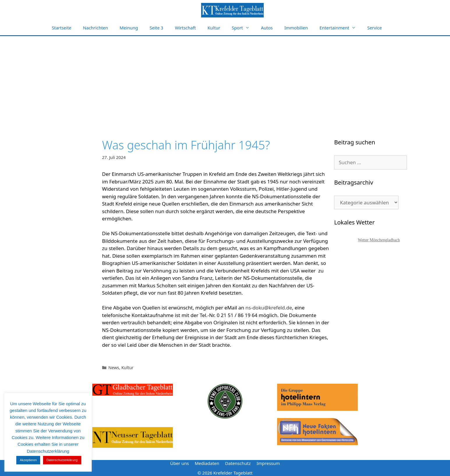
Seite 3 (156, 28)
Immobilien (296, 28)
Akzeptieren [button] (28, 460)
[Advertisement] (225, 80)
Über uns (179, 463)
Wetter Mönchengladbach (379, 240)
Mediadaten (207, 463)
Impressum (268, 463)
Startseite (62, 28)
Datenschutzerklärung (62, 460)
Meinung (129, 28)
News (114, 368)
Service (375, 28)
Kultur (214, 28)
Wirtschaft (185, 28)
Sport (243, 28)
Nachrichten (95, 28)
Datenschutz (238, 463)
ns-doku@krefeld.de (269, 308)
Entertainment (341, 28)
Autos (267, 28)
